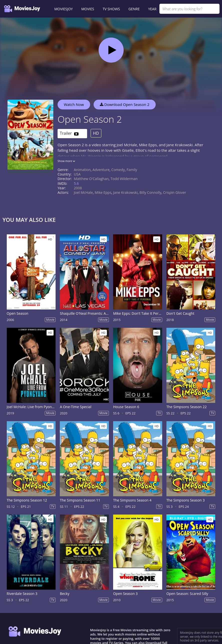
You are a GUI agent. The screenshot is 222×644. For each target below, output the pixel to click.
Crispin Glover (175, 192)
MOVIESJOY (64, 9)
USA (77, 174)
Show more (66, 161)
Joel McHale (83, 192)
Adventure (101, 170)
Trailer (69, 134)
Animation (82, 170)
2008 (78, 188)
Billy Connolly (150, 192)
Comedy (118, 170)
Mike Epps (103, 192)
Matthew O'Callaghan (91, 179)
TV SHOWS (111, 9)
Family (132, 170)
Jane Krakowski (125, 192)
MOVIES (88, 9)
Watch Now (74, 104)
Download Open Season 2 (125, 104)
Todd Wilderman (124, 179)
